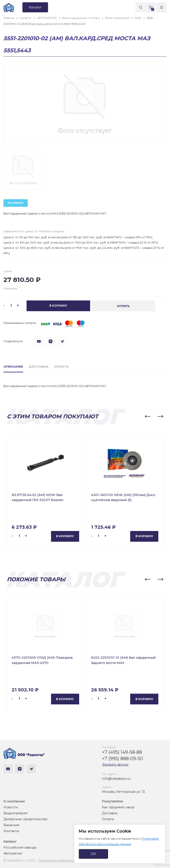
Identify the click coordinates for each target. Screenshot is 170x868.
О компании (14, 801)
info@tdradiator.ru (116, 778)
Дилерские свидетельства (25, 819)
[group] (85, 104)
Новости (11, 807)
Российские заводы (20, 847)
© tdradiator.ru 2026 (19, 860)
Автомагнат (13, 853)
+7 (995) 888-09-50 (123, 758)
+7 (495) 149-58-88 (122, 752)
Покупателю (112, 801)
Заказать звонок (115, 764)
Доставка (110, 813)
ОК (93, 854)
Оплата (108, 819)
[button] (148, 416)
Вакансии (11, 825)
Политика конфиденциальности (64, 860)
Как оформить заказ (118, 807)
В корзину (65, 536)
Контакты (11, 831)
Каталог (10, 841)
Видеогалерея (15, 813)
